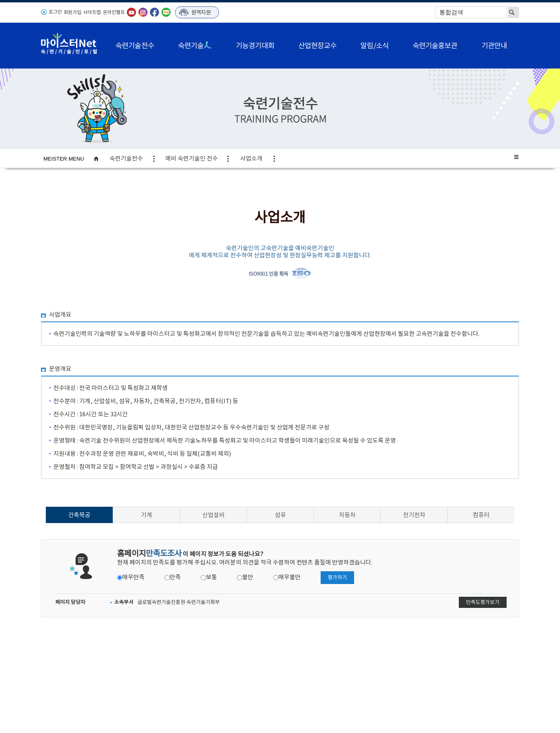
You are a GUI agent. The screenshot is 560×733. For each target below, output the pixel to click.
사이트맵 (92, 12)
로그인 (55, 12)
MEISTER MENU (64, 159)
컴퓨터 (481, 515)
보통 (211, 577)
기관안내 (494, 46)
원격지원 (201, 12)
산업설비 (213, 515)
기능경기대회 (255, 46)
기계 (147, 515)
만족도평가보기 (483, 602)
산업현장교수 (318, 46)
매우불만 (290, 577)
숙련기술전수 (135, 46)
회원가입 (72, 12)
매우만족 (133, 577)
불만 (248, 577)
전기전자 (414, 515)
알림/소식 (375, 46)
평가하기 (337, 577)
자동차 (347, 515)
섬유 (280, 515)
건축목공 (79, 515)
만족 (175, 577)
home (100, 159)
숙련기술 (195, 46)
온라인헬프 (114, 12)
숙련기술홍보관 (435, 46)
